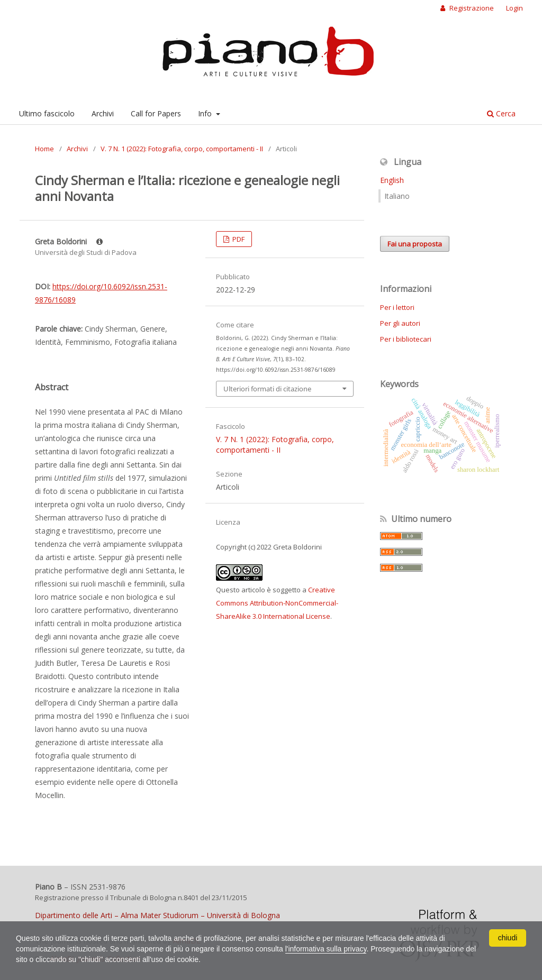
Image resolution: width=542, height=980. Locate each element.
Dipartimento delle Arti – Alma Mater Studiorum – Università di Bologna (157, 915)
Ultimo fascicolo (47, 113)
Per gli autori (400, 323)
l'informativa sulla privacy (327, 949)
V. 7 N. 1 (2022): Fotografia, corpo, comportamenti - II (182, 149)
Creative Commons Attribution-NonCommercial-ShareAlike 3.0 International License (277, 603)
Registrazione (471, 8)
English (392, 180)
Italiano (397, 196)
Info (206, 113)
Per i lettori (397, 307)
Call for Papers (156, 113)
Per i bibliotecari (406, 339)
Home (44, 149)
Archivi (103, 113)
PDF (238, 239)
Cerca (501, 113)
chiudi (508, 938)
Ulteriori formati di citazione (267, 389)
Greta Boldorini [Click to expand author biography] (69, 241)
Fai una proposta (415, 244)
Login (514, 8)
